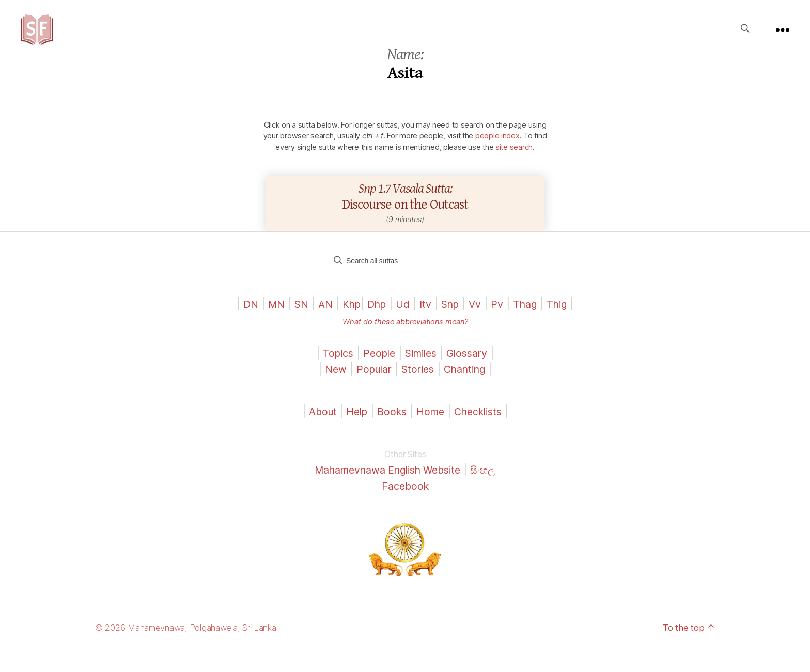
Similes (422, 369)
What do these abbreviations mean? (405, 337)
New (329, 385)
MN (267, 319)
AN (319, 319)
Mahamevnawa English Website (387, 485)
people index (497, 151)
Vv (480, 319)
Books (390, 427)
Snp (453, 319)
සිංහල (492, 485)
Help (353, 427)
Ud (403, 319)
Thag (532, 319)
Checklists (483, 427)
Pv (503, 319)
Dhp (375, 319)
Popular (370, 385)
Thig (567, 319)
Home (431, 427)
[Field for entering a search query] (700, 36)
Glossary (472, 369)
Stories (418, 385)
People (376, 369)
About (317, 427)
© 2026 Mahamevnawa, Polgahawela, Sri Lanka (194, 643)
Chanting (469, 385)
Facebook (405, 501)
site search (514, 162)
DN (240, 319)
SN (294, 319)
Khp (347, 319)
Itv (426, 319)
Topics (333, 369)
